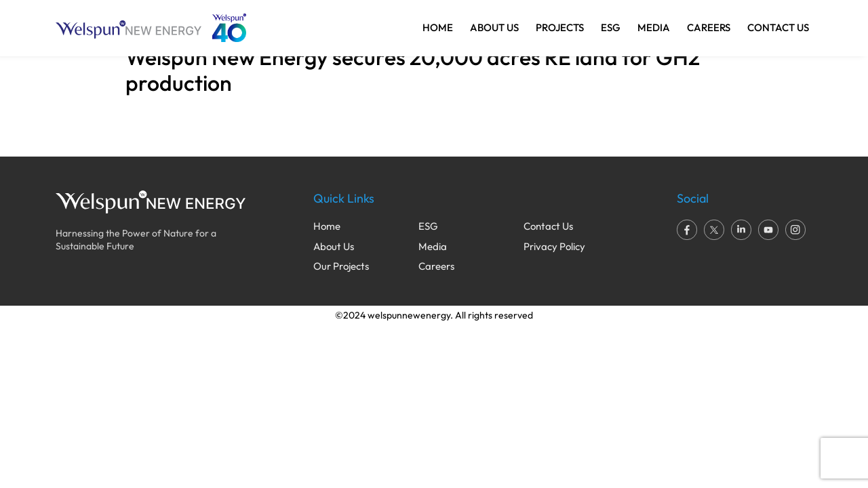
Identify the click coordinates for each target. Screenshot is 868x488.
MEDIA (654, 27)
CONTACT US (778, 27)
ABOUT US (494, 27)
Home (327, 226)
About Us (334, 246)
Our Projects (341, 266)
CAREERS (709, 27)
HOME (438, 27)
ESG (611, 27)
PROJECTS (560, 27)
